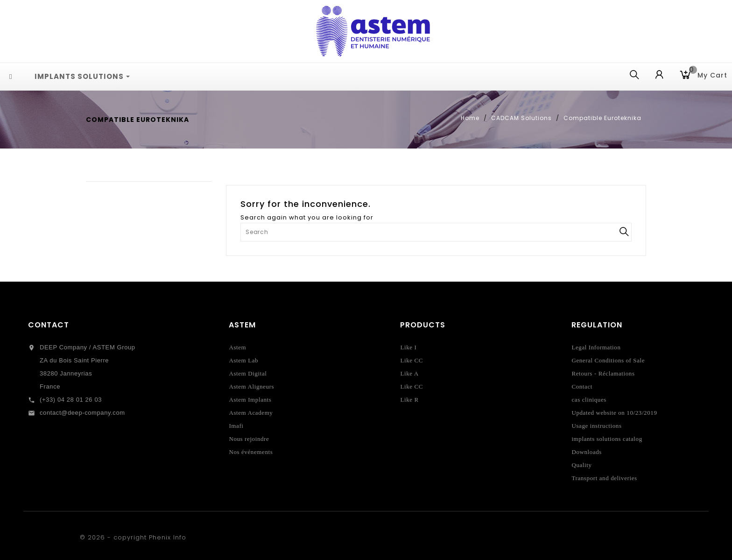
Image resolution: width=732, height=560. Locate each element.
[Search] (436, 232)
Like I (408, 347)
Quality (581, 465)
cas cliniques (589, 400)
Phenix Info (168, 537)
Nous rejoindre (249, 439)
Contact (49, 325)
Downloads (587, 452)
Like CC (412, 360)
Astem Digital (248, 373)
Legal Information (596, 347)
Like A (409, 373)
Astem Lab (243, 360)
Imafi (236, 426)
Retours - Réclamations (603, 373)
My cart (708, 74)
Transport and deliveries (604, 478)
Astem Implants (250, 400)
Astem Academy (251, 413)
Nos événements (251, 452)
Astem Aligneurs (251, 386)
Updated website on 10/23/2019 (614, 413)
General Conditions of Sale (608, 360)
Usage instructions (596, 426)
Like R (409, 400)
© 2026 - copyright (114, 537)
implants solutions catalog (607, 439)
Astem (237, 347)
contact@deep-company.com (82, 413)
